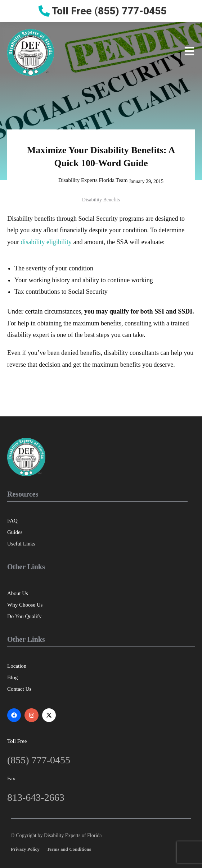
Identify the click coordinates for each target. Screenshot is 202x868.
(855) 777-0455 (39, 760)
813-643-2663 (36, 797)
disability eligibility (46, 242)
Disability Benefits (101, 200)
